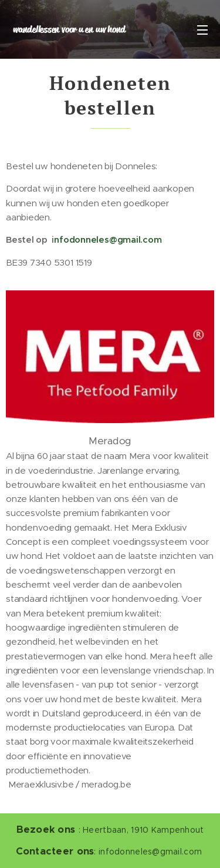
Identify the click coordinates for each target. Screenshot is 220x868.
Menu (202, 30)
